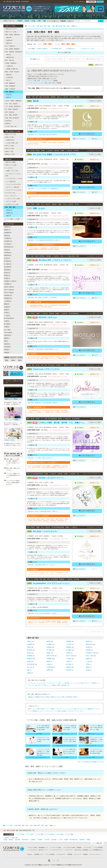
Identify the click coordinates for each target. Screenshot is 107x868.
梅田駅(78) (7, 230)
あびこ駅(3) (7, 330)
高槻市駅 (69, 667)
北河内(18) (8, 121)
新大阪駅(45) (8, 261)
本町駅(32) (7, 250)
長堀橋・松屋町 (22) (12, 69)
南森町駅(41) (8, 255)
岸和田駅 (69, 670)
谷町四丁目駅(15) (9, 287)
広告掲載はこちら (87, 850)
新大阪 (26, 21)
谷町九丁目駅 (90, 656)
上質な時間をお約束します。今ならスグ (45, 565)
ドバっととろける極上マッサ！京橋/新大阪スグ (47, 188)
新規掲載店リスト (43, 847)
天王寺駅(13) (8, 244)
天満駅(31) (7, 278)
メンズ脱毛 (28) (10, 182)
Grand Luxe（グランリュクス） (44, 369)
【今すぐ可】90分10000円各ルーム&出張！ (46, 613)
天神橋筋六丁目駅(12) (10, 281)
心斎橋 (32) (9, 66)
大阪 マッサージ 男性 (34, 709)
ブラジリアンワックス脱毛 (53, 711)
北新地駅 (49, 647)
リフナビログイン (61, 854)
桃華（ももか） (37, 208)
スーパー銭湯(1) (52, 685)
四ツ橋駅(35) (8, 264)
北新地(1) (30, 697)
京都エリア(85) (9, 137)
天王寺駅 (69, 644)
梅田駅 (48, 641)
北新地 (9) (9, 40)
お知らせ (30, 854)
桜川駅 (29, 653)
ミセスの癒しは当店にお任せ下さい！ (44, 458)
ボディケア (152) (11, 201)
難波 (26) (9, 75)
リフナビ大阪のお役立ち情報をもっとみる (91, 762)
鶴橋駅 (88, 659)
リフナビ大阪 (20, 834)
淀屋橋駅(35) (8, 233)
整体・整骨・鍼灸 (10, 207)
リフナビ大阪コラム (53, 21)
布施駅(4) (7, 353)
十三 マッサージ (79, 711)
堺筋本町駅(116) (9, 247)
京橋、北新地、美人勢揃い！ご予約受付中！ (46, 297)
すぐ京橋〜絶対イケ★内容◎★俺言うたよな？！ (47, 349)
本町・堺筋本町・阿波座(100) (13, 52)
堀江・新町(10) (9, 60)
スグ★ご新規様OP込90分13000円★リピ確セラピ (48, 240)
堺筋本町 (20, 21)
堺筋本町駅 (89, 644)
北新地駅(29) (8, 253)
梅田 (44, 21)
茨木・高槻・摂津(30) (11, 115)
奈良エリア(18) (9, 149)
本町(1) (48, 697)
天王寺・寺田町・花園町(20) (13, 101)
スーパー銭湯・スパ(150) (12, 219)
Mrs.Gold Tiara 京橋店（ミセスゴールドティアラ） (52, 155)
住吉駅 (68, 661)
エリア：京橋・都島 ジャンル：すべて (40, 81)
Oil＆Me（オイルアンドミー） (46, 478)
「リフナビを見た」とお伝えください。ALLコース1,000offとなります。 (48, 573)
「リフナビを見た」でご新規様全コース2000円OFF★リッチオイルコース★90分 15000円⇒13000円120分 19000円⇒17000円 (48, 249)
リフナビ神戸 (30, 834)
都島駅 (48, 661)
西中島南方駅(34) (9, 318)
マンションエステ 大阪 (69, 709)
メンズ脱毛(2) (65, 683)
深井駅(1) (7, 350)
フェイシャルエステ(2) (77, 683)
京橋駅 (29, 661)
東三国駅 (69, 664)
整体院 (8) (9, 210)
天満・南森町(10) (10, 83)
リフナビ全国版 (9, 834)
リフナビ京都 (39, 834)
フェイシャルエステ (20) (13, 184)
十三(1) (58, 697)
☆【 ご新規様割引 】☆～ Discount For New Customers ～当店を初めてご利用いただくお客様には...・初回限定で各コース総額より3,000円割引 (48, 411)
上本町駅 (69, 659)
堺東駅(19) (7, 344)
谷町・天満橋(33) (10, 86)
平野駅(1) (7, 327)
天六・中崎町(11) (10, 46)
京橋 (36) (9, 95)
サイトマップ (78, 854)
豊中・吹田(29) (9, 112)
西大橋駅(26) (8, 267)
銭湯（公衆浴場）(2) (63, 685)
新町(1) (53, 697)
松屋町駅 (29, 659)
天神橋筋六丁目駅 (91, 653)
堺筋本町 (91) (10, 57)
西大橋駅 (69, 650)
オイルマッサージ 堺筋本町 (85, 709)
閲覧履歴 (63, 21)
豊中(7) (76, 697)
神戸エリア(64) (9, 146)
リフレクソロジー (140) (13, 199)
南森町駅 (69, 647)
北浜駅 (88, 647)
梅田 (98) (9, 38)
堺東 (39, 21)
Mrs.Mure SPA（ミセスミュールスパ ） (50, 260)
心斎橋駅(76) (8, 238)
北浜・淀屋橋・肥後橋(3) (12, 49)
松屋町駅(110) (8, 295)
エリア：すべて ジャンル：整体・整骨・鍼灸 (42, 83)
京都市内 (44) (10, 140)
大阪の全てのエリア (10, 29)
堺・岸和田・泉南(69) (11, 109)
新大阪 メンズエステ (68, 711)
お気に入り (70, 21)
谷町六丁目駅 (70, 656)
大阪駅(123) (7, 227)
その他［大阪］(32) (10, 126)
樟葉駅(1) (7, 338)
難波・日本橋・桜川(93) (11, 72)
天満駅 (68, 653)
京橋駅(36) (7, 307)
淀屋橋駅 (69, 641)
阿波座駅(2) (7, 270)
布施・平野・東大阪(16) (12, 118)
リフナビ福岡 (69, 834)
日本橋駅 (49, 644)
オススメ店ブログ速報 (69, 847)
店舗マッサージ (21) (12, 171)
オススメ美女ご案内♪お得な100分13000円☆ (46, 134)
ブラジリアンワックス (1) (13, 190)
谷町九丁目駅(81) (9, 293)
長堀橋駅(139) (8, 298)
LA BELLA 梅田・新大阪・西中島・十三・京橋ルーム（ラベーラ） (57, 423)
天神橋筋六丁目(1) (39, 697)
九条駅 (48, 664)
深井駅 (88, 670)
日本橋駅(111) (8, 241)
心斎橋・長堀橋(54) (10, 63)
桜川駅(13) (7, 273)
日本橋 (33, 21)
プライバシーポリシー (95, 854)
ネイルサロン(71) (10, 193)
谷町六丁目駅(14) (9, 290)
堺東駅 (48, 670)
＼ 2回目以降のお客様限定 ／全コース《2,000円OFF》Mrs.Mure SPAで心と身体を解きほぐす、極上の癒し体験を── (48, 306)
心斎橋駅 (29, 644)
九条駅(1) (7, 321)
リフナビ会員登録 (50, 854)
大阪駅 (29, 641)
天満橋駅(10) (8, 284)
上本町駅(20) (8, 301)
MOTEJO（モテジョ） (42, 317)
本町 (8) (8, 55)
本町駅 (29, 647)
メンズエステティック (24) (14, 179)
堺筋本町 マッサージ (39, 711)
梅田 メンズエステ (56, 709)
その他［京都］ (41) (12, 143)
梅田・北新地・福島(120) (12, 35)
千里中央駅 (50, 667)
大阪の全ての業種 (10, 162)
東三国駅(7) (7, 324)
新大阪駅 (29, 650)
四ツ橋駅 (49, 650)
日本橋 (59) (9, 77)
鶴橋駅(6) (7, 304)
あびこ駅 (29, 667)
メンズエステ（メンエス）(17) (36, 683)
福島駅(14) (7, 275)
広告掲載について (39, 854)
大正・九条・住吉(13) (11, 104)
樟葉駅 (88, 667)
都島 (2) (8, 97)
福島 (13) (9, 43)
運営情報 (70, 854)
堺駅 (28, 670)
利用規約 (85, 854)
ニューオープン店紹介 (56, 847)
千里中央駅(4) (8, 333)
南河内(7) (7, 124)
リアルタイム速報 (32, 847)
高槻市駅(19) (8, 335)
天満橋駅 (29, 656)
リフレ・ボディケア (10, 196)
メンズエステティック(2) (53, 683)
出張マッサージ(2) (10, 134)
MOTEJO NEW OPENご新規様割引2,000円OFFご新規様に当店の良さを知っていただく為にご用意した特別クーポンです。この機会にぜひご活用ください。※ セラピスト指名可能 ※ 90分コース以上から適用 (48, 358)
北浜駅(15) (7, 258)
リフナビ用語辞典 (98, 847)
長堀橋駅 (49, 659)
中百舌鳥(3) (69, 697)
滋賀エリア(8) (9, 151)
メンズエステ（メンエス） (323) (13, 175)
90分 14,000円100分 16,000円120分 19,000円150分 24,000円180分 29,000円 (48, 197)
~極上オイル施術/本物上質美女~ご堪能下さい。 (47, 511)
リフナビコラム (87, 847)
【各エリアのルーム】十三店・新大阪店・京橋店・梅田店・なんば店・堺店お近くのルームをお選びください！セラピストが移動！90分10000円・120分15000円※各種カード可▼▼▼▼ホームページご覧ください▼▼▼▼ (48, 622)
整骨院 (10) (9, 213)
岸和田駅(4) (7, 347)
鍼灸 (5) (8, 216)
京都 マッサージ (46, 709)
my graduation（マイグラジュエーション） (49, 583)
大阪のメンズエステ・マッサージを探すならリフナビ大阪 (54, 865)
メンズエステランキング (56, 850)
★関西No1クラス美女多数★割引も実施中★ (46, 403)
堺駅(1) (6, 341)
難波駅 (88, 641)
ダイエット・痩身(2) (90, 683)
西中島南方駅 (31, 664)
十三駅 (88, 661)
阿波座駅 (88, 650)
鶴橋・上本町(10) (10, 89)
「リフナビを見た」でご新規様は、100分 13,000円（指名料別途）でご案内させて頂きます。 (48, 143)
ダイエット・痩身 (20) (12, 187)
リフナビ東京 (60, 834)
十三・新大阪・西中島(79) (12, 106)
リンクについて (68, 850)
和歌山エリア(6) (9, 154)
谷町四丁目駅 (50, 656)
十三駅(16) (7, 315)
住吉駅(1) (7, 313)
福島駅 (48, 653)
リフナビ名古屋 (50, 834)
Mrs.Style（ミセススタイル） (43, 531)
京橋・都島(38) (9, 92)
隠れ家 (33, 101)
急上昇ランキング (43, 850)
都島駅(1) (7, 310)
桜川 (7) (8, 80)
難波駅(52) (7, 236)
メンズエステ (9, 168)
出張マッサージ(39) (10, 32)
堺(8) (63, 697)
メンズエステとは (32, 850)
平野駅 (88, 664)
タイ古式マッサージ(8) (11, 204)
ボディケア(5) (42, 685)
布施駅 (29, 673)
